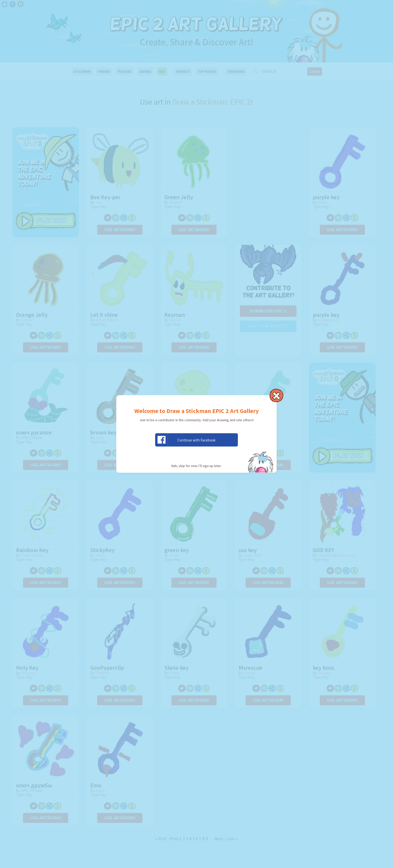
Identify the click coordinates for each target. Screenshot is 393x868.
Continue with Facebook (185, 440)
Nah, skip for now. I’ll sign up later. (197, 466)
